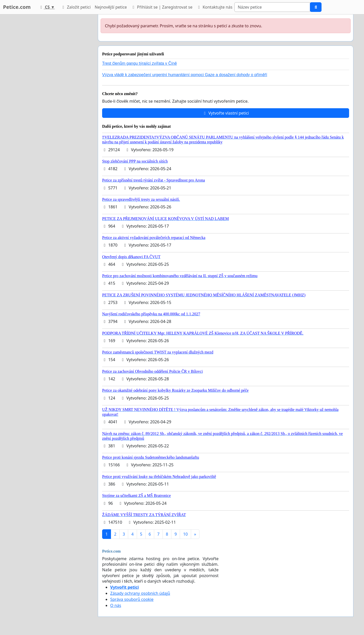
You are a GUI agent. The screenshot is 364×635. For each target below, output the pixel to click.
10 (185, 534)
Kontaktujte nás (214, 7)
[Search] (272, 7)
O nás (116, 605)
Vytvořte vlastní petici (226, 113)
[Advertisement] (49, 90)
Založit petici (76, 7)
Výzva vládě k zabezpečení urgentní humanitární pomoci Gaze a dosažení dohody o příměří (185, 75)
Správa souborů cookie (132, 599)
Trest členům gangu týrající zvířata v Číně (140, 63)
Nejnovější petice (111, 7)
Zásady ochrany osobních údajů (140, 593)
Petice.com (17, 7)
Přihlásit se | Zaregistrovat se (162, 7)
